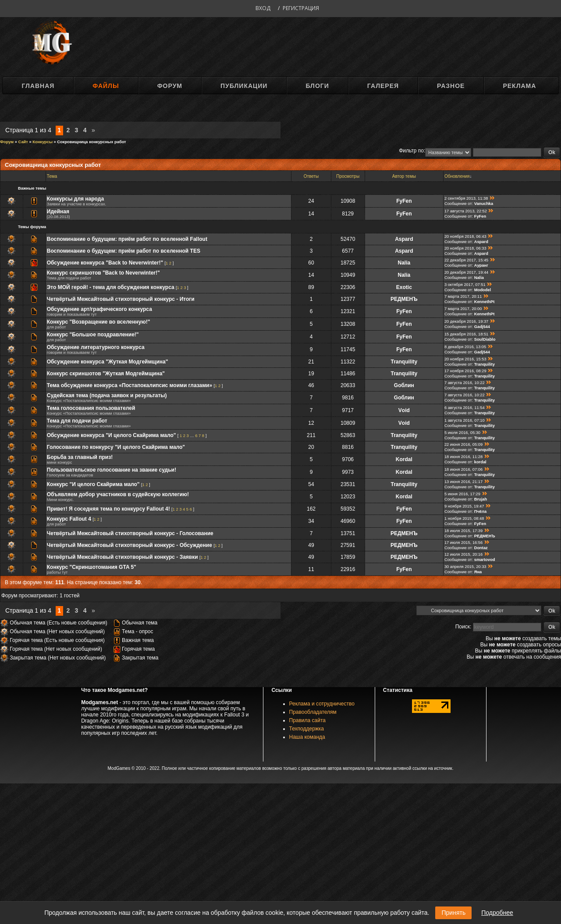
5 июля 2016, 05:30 (462, 433)
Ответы (311, 176)
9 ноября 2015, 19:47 (464, 506)
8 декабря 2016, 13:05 (465, 347)
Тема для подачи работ (77, 421)
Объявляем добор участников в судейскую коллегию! (118, 494)
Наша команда (307, 737)
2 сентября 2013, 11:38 (466, 198)
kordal (480, 462)
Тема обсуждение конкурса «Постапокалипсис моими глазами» (130, 385)
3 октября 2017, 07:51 (465, 285)
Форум (170, 86)
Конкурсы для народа (75, 199)
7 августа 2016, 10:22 (465, 383)
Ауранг (481, 265)
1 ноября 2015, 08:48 (464, 518)
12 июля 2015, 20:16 (463, 554)
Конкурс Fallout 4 (69, 519)
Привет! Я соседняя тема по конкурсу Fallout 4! (108, 509)
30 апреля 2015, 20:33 (465, 567)
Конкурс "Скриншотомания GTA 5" (92, 567)
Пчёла (480, 511)
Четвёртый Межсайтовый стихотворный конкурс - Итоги (121, 299)
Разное (451, 86)
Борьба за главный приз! (80, 457)
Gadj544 (482, 327)
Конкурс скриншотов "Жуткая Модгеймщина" (106, 374)
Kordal (404, 459)
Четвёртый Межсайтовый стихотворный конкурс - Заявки (122, 557)
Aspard (404, 239)
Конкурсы (43, 142)
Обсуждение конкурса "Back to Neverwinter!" (105, 263)
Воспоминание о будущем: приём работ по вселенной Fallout (127, 239)
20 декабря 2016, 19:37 (466, 321)
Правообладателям (313, 712)
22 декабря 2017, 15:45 (466, 260)
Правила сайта (307, 720)
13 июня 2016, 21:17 (463, 482)
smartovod (485, 560)
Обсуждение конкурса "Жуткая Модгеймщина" (108, 362)
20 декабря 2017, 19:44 (466, 272)
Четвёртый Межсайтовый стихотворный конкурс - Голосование (130, 533)
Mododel (483, 290)
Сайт (23, 142)
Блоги (317, 86)
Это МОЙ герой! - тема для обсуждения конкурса (111, 287)
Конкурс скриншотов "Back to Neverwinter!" (103, 273)
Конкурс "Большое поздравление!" (93, 335)
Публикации (244, 86)
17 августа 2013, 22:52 (466, 211)
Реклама (519, 86)
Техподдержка (307, 729)
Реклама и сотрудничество (322, 704)
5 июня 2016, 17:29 (462, 494)
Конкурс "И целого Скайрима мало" (93, 484)
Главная (38, 86)
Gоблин (404, 385)
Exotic (404, 287)
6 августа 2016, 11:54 (465, 408)
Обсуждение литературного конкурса (96, 347)
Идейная (58, 212)
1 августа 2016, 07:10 (465, 420)
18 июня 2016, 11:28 (463, 457)
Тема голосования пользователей (91, 408)
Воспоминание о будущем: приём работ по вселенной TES (124, 251)
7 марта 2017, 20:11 (463, 296)
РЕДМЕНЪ (404, 299)
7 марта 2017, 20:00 (463, 309)
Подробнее (497, 913)
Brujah (481, 499)
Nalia (404, 263)
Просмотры (348, 176)
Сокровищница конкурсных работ (91, 142)
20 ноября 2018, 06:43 (465, 236)
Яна (478, 572)
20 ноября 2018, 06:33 (465, 248)
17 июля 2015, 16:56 (463, 543)
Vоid (404, 410)
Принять (453, 913)
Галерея (383, 86)
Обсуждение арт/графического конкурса (99, 309)
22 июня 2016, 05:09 (463, 444)
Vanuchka (484, 204)
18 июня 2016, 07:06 (463, 469)
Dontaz (481, 548)
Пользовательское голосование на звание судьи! (112, 470)
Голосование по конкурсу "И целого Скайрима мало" (116, 447)
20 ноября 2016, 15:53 (465, 359)
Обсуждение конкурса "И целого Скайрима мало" (112, 435)
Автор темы (404, 176)
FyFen (404, 201)
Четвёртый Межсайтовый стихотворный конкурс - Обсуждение (130, 545)
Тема (52, 176)
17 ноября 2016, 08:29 (465, 371)
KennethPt (485, 302)
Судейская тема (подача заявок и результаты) (107, 395)
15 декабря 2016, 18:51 (466, 334)
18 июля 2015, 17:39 (463, 531)
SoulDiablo (485, 339)
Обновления (457, 176)
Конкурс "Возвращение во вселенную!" (99, 322)
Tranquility (404, 362)
